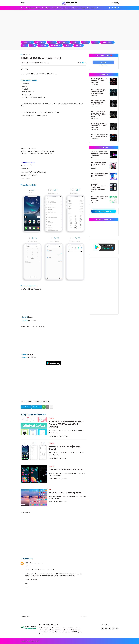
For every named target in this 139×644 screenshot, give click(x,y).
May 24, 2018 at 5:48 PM (37, 563)
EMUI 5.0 (75, 42)
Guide (33, 45)
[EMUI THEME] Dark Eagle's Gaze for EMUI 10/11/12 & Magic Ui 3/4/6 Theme (98, 92)
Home (22, 8)
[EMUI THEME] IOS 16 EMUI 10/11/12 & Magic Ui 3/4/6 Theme (98, 164)
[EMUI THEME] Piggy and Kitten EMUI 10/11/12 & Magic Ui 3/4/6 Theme (99, 199)
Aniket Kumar (35, 641)
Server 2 (25, 320)
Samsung (68, 45)
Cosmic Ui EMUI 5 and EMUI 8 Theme (66, 470)
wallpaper (79, 45)
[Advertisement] (70, 25)
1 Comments (45, 63)
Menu (24, 3)
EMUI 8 (86, 42)
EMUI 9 (95, 42)
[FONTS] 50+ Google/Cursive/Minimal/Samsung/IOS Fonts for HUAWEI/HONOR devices (100, 187)
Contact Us (95, 8)
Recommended (56, 45)
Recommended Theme (33, 8)
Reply (27, 587)
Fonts (24, 45)
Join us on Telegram (103, 211)
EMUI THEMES (107, 42)
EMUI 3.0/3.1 (63, 42)
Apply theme (67, 8)
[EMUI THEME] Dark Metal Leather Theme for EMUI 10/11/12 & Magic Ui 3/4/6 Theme (98, 114)
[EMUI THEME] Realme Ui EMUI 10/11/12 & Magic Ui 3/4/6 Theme (99, 175)
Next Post (82, 617)
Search (114, 3)
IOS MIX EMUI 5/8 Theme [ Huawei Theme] (65, 448)
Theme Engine (46, 8)
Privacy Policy (85, 8)
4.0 (50, 489)
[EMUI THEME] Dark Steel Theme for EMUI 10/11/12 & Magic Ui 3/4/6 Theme (99, 102)
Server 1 (25, 317)
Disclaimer (76, 8)
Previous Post (25, 617)
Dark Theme (40, 42)
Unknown (28, 563)
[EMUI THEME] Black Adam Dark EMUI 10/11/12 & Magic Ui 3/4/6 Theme (100, 81)
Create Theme (57, 8)
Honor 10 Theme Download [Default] (65, 493)
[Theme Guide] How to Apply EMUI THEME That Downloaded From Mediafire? (100, 154)
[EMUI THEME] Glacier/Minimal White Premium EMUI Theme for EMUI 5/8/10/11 (66, 424)
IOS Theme (43, 45)
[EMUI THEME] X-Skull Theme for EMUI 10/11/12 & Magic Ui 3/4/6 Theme (99, 126)
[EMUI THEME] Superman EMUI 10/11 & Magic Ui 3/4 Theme (99, 136)
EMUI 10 (52, 42)
